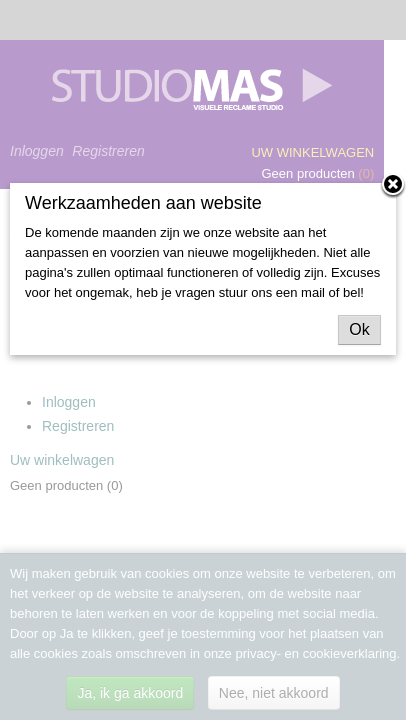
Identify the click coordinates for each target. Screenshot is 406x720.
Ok (359, 329)
